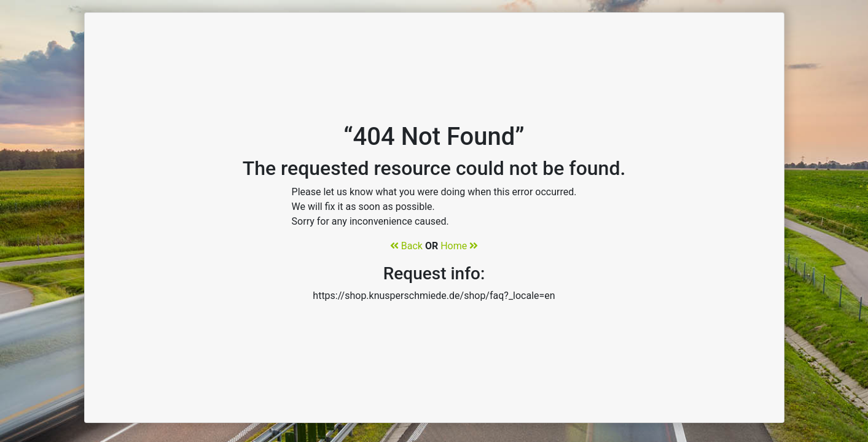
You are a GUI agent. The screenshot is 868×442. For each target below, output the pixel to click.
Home (459, 246)
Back (406, 246)
